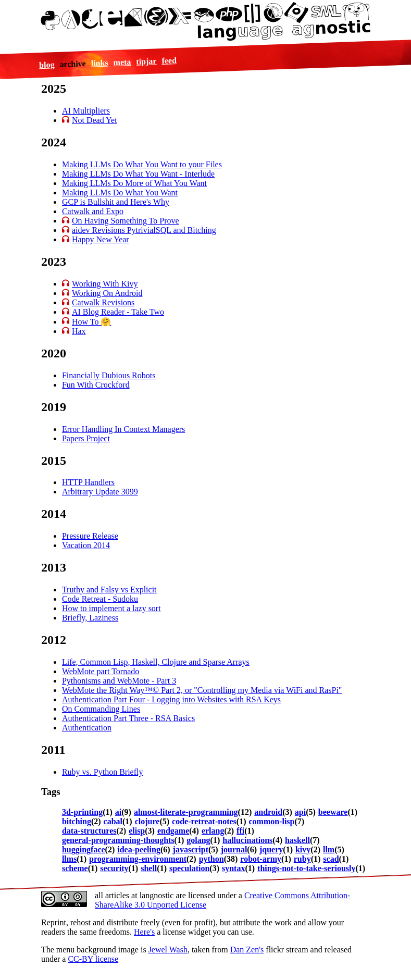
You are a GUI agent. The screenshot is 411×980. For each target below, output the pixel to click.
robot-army (261, 859)
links (99, 63)
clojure (147, 821)
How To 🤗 (91, 322)
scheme (75, 868)
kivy (303, 849)
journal (234, 849)
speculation (189, 868)
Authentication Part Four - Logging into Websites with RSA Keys (171, 699)
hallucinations (247, 840)
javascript (191, 849)
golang (198, 840)
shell (149, 868)
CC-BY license (93, 959)
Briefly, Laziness (90, 618)
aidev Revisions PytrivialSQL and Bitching (144, 230)
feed (169, 60)
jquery (271, 849)
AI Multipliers (86, 111)
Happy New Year (101, 239)
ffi (240, 831)
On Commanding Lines (101, 709)
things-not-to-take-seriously (306, 868)
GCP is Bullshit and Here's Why (116, 202)
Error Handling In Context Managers (123, 429)
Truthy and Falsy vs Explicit (109, 590)
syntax (233, 868)
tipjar (146, 61)
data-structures (89, 831)
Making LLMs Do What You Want (120, 193)
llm (329, 849)
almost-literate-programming (186, 812)
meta (122, 62)
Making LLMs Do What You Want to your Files (142, 164)
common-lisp (271, 821)
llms (69, 859)
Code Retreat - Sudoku (100, 599)
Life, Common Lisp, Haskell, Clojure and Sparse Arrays (156, 662)
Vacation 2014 (86, 545)
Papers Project (86, 438)
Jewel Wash (168, 950)
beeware (333, 812)
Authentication (87, 728)
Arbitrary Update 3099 (100, 492)
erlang (213, 831)
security (114, 868)
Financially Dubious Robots (109, 375)
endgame (173, 831)
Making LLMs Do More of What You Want (134, 183)
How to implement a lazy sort (111, 608)
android (268, 812)
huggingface (84, 849)
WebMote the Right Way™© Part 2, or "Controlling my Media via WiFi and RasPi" (202, 690)
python (211, 859)
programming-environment (138, 859)
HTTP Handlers (88, 482)
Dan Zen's (247, 950)
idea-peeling (139, 849)
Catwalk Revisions (103, 302)
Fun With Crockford (96, 385)
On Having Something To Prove (126, 221)
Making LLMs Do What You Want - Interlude (138, 174)
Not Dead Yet (95, 120)
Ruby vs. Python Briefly (103, 772)
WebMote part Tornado (101, 671)
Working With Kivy (105, 284)
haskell (297, 840)
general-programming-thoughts (118, 840)
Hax (79, 331)
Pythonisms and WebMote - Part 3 (119, 681)
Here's (144, 932)
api (300, 812)
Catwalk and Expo (93, 211)
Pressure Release (90, 536)
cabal (113, 821)
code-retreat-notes (204, 821)
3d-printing (82, 812)
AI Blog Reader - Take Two (118, 312)
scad (331, 859)
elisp (137, 831)
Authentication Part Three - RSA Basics (128, 718)
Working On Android (107, 293)
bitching (77, 821)
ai (118, 812)
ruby (302, 859)
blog (46, 65)
